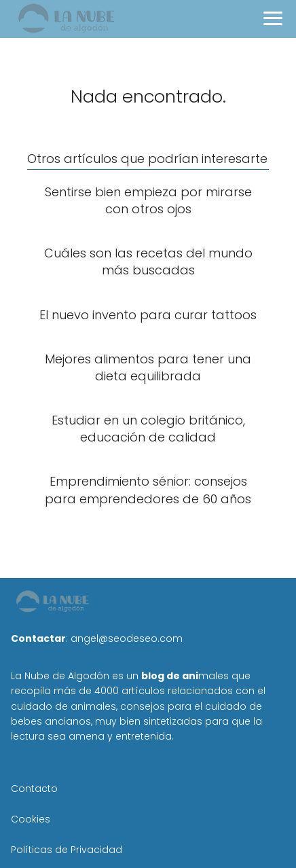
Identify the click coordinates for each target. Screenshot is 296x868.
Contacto (34, 789)
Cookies (31, 819)
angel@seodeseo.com (127, 638)
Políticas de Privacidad (67, 850)
